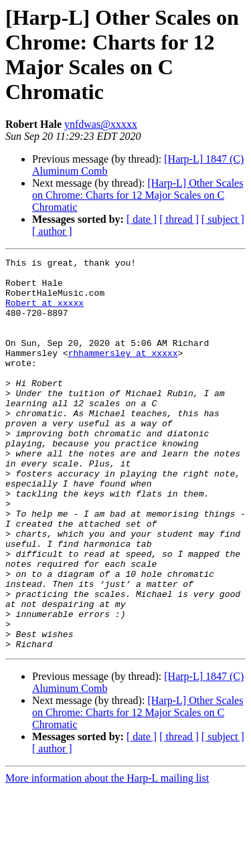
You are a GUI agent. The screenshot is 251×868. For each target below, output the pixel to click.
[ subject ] (223, 219)
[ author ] (52, 231)
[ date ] (142, 219)
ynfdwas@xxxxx (101, 124)
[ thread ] (179, 219)
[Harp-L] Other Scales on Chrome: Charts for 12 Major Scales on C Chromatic (138, 195)
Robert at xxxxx (45, 313)
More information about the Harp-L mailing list (107, 856)
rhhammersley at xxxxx (123, 373)
